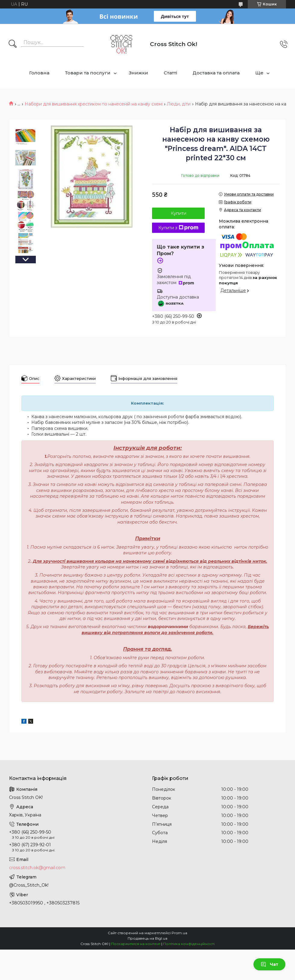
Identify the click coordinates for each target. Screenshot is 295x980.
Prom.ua (179, 933)
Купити (179, 213)
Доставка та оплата (216, 73)
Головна (39, 73)
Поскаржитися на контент (136, 944)
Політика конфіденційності (189, 944)
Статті (170, 73)
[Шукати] (13, 44)
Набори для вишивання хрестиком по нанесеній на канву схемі (94, 104)
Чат (269, 964)
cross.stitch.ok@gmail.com (37, 868)
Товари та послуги (88, 73)
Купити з (178, 228)
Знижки (138, 73)
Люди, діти (179, 104)
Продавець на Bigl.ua (147, 938)
